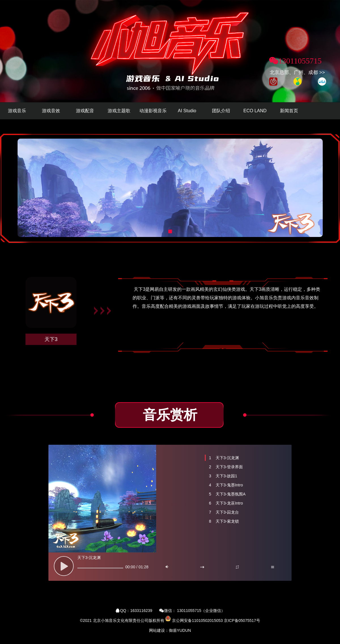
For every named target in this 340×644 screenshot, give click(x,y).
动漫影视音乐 (153, 111)
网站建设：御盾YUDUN (170, 630)
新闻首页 (289, 111)
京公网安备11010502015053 (197, 620)
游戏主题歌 (119, 111)
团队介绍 (221, 111)
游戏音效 (51, 111)
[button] (170, 231)
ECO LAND (255, 111)
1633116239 (141, 611)
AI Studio (187, 111)
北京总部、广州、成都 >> (297, 72)
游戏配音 (85, 111)
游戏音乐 (17, 111)
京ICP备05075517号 (242, 620)
